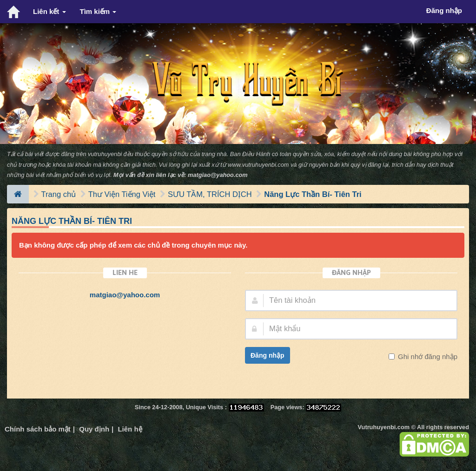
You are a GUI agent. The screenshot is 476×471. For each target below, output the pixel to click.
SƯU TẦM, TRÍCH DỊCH (210, 194)
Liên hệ (130, 429)
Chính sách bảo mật (38, 429)
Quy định (94, 429)
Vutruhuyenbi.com (384, 427)
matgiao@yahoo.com (218, 175)
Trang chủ (59, 194)
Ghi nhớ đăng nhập (427, 357)
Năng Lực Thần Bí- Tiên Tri (313, 194)
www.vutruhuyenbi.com (258, 165)
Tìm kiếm (98, 11)
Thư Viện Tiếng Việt (122, 194)
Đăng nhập (268, 355)
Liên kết (50, 11)
